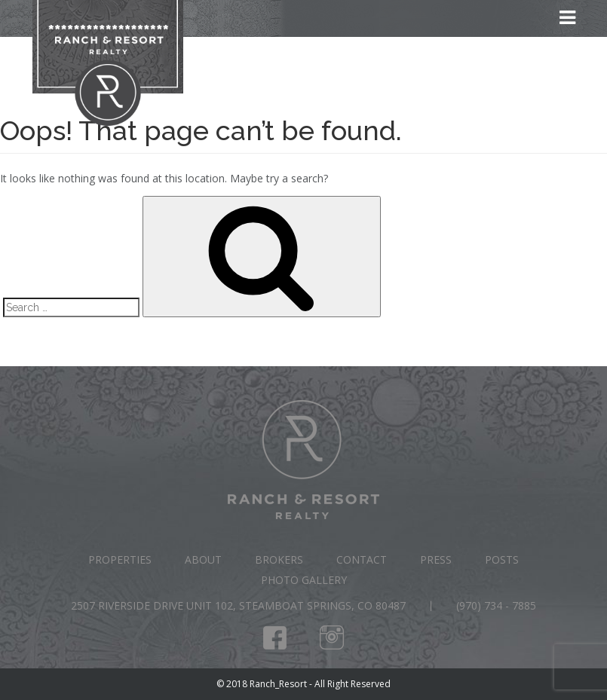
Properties (120, 559)
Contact (362, 559)
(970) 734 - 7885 (496, 605)
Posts (502, 559)
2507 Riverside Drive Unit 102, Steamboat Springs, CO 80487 (238, 605)
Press (436, 559)
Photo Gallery (304, 580)
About (203, 559)
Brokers (279, 559)
